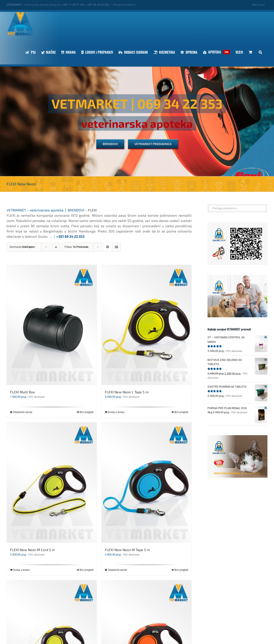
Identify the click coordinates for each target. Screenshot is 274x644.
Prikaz (76, 247)
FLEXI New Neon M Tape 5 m (127, 550)
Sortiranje (22, 247)
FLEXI (92, 210)
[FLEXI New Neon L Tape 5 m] (147, 325)
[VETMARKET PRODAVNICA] (153, 144)
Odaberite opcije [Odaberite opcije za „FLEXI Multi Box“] (23, 412)
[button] (260, 52)
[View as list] (116, 247)
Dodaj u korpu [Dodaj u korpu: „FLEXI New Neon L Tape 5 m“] (116, 412)
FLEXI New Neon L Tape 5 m (127, 392)
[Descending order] (56, 247)
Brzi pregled (87, 412)
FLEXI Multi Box (22, 392)
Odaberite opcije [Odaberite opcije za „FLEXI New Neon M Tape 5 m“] (117, 570)
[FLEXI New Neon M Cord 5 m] (52, 483)
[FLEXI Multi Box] (52, 325)
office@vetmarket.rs (124, 5)
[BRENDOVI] (110, 144)
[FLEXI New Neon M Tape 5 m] (147, 483)
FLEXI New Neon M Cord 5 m (32, 550)
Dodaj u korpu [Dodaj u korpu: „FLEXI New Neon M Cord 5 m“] (21, 570)
